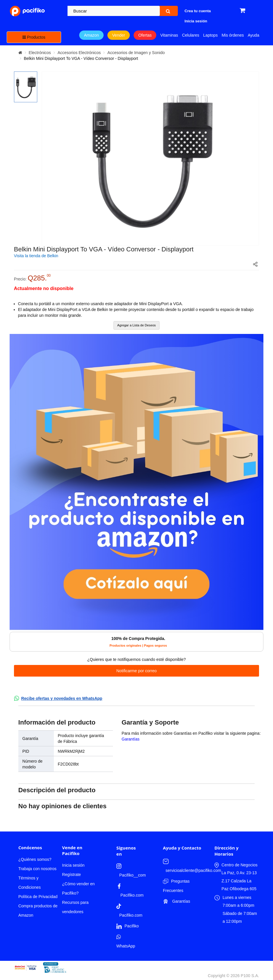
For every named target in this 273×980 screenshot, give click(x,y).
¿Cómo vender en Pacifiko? (78, 888)
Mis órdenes (233, 35)
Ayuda (253, 35)
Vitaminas (169, 35)
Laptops (210, 35)
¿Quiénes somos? (35, 859)
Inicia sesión (73, 865)
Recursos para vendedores (75, 907)
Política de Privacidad (38, 897)
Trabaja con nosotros (37, 869)
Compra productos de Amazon (38, 911)
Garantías (131, 739)
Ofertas (145, 35)
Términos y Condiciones (30, 883)
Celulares (190, 35)
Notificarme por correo (137, 671)
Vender (118, 35)
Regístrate (71, 875)
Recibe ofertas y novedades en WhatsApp (62, 698)
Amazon (91, 35)
